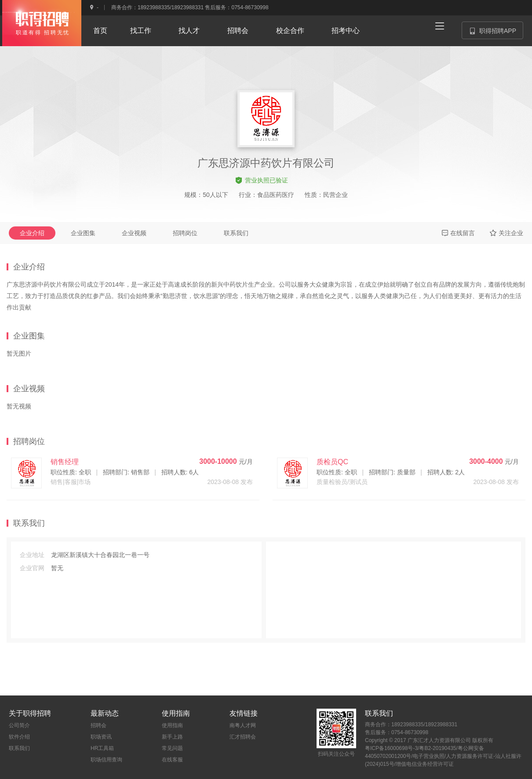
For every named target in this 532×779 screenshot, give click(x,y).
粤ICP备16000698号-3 (391, 748)
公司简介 (19, 725)
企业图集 (83, 233)
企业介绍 (32, 233)
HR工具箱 (102, 748)
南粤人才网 (243, 725)
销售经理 (65, 462)
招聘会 (98, 725)
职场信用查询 (106, 760)
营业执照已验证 (262, 180)
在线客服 (172, 760)
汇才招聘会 (243, 737)
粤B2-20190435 (437, 748)
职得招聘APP (497, 33)
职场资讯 (101, 737)
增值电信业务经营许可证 (425, 764)
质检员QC (332, 462)
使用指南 (172, 725)
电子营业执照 (429, 756)
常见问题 (172, 748)
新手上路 (172, 737)
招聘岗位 (185, 233)
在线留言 (458, 233)
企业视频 (134, 233)
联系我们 (236, 233)
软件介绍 (19, 737)
